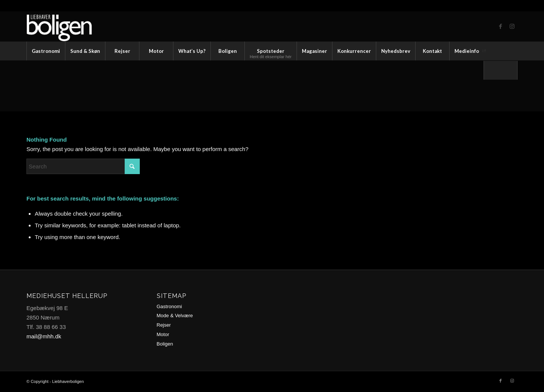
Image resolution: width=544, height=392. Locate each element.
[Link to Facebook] (501, 26)
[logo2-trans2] (67, 26)
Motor (163, 334)
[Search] (501, 70)
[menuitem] (46, 51)
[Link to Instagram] (512, 26)
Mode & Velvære (175, 316)
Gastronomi (169, 306)
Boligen (165, 344)
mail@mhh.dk (44, 336)
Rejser (164, 325)
